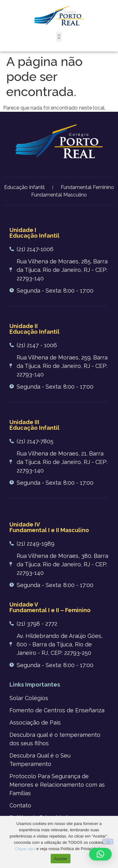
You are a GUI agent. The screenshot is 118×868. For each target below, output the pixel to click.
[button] (59, 37)
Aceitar (60, 859)
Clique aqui (25, 849)
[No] (108, 842)
